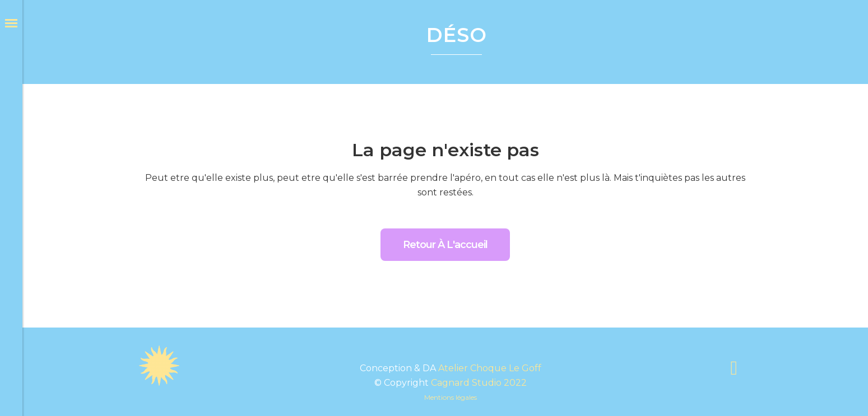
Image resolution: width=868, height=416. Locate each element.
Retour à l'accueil (445, 245)
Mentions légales (451, 397)
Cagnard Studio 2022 (479, 383)
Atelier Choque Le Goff (490, 368)
